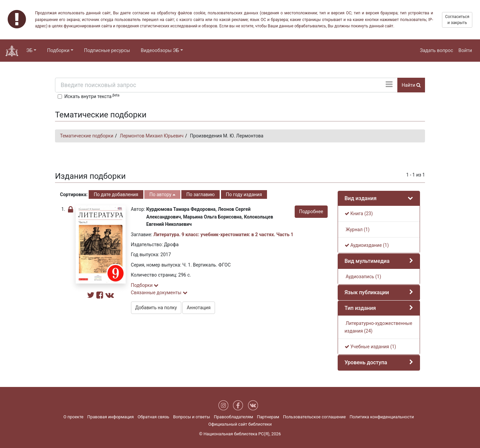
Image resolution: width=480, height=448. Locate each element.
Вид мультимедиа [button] (367, 261)
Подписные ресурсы (107, 51)
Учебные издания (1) (370, 347)
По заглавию (200, 194)
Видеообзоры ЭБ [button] (160, 51)
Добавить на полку (156, 308)
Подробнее (311, 211)
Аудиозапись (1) (363, 277)
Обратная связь (153, 417)
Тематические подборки (87, 136)
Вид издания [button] (361, 198)
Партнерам (268, 417)
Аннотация (198, 308)
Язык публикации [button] (367, 292)
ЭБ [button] (29, 51)
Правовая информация (110, 417)
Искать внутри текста (92, 96)
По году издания (244, 194)
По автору (162, 194)
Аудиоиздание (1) (367, 245)
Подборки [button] (58, 51)
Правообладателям (234, 417)
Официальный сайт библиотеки (240, 424)
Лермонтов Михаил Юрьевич (151, 136)
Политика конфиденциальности (382, 417)
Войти (465, 51)
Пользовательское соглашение (314, 417)
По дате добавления (116, 194)
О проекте (73, 417)
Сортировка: (74, 194)
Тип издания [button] (360, 308)
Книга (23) (359, 213)
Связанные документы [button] (159, 293)
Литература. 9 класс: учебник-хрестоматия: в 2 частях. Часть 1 (223, 235)
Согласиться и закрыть (457, 20)
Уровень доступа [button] (366, 362)
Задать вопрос (437, 51)
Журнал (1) (357, 230)
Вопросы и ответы (191, 417)
